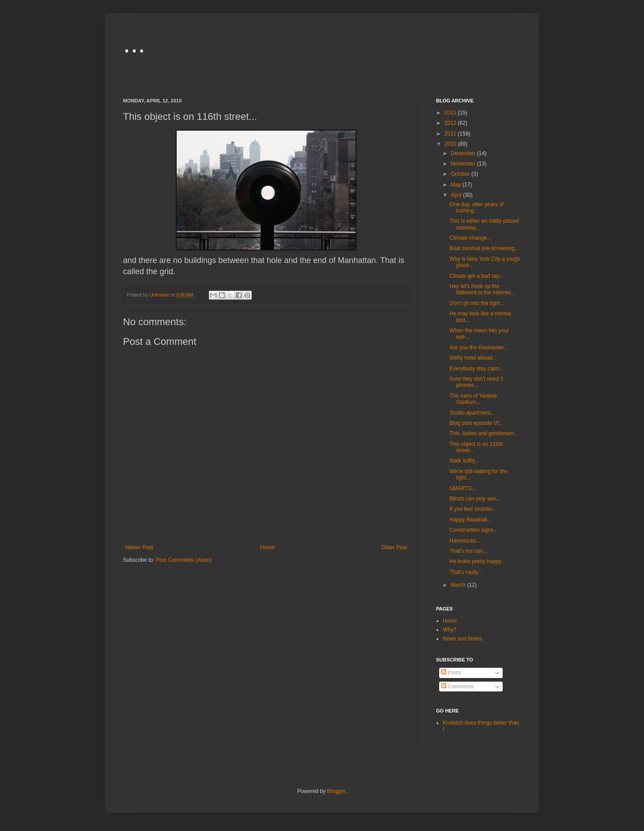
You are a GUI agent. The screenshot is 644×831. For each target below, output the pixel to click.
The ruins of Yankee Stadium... (473, 399)
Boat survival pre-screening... (484, 248)
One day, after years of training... (477, 208)
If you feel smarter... (473, 509)
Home (267, 547)
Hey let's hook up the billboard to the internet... (482, 289)
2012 (451, 123)
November (464, 164)
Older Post (394, 547)
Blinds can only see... (475, 499)
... (134, 43)
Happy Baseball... (470, 520)
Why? (450, 630)
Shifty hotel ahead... (473, 358)
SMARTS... (463, 488)
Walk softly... (464, 461)
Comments (457, 687)
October (461, 174)
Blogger (336, 791)
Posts (451, 673)
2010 (451, 144)
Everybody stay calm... (477, 369)
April (457, 195)
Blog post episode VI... (476, 423)
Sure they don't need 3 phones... (476, 382)
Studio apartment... (472, 413)
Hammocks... (465, 541)
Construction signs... (474, 530)
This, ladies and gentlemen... (484, 433)
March (459, 585)
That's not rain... (469, 551)
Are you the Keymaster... (479, 348)
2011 (451, 134)
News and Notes (462, 639)
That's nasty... (466, 572)
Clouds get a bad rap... (477, 276)
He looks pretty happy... (477, 561)
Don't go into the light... (477, 303)
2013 (451, 113)
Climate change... (470, 238)
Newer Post (139, 547)
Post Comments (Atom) (184, 560)
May (457, 185)
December (464, 153)
